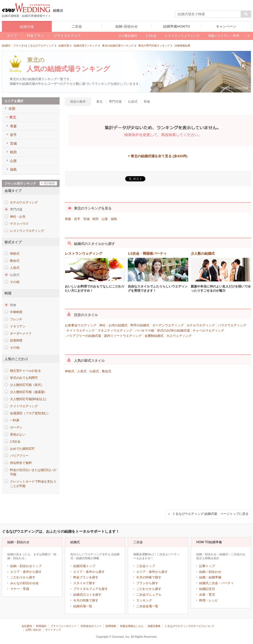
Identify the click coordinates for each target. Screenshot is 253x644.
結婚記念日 (207, 589)
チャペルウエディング (208, 331)
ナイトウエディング (24, 406)
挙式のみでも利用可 (24, 378)
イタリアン (18, 326)
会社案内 (27, 626)
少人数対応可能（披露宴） (28, 392)
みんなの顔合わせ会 (24, 583)
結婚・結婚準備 (210, 577)
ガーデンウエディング (168, 325)
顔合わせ (215, 572)
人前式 (15, 268)
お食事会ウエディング (81, 325)
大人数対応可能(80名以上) (28, 399)
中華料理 (16, 312)
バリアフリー (19, 456)
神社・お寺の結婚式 (113, 325)
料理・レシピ (209, 600)
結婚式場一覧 (83, 606)
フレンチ (16, 319)
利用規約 (41, 626)
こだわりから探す (23, 577)
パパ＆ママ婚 (145, 331)
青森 (68, 219)
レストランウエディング (27, 231)
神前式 (15, 254)
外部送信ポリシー (91, 626)
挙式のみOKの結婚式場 (173, 331)
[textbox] (208, 14)
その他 (15, 282)
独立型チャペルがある (25, 371)
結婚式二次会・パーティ (217, 583)
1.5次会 (15, 442)
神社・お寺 (18, 217)
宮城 (86, 219)
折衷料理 (16, 341)
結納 (202, 572)
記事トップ (207, 566)
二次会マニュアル (149, 595)
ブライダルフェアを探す (91, 589)
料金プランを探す (86, 577)
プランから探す (147, 583)
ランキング (144, 600)
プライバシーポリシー (64, 626)
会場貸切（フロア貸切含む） (30, 413)
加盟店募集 (154, 626)
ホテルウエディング (24, 202)
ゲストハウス (19, 224)
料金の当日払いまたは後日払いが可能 (33, 472)
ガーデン (16, 427)
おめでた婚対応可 (22, 449)
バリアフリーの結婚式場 (84, 336)
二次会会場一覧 (147, 606)
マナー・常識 (20, 589)
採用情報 (111, 626)
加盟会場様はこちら (132, 626)
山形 (105, 219)
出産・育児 (207, 595)
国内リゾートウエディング (123, 336)
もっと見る (248, 36)
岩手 (77, 219)
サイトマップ (53, 630)
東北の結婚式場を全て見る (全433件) (159, 156)
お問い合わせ (33, 630)
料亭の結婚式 (140, 325)
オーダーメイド (21, 333)
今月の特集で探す (86, 600)
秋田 (96, 219)
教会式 (15, 261)
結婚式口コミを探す (87, 595)
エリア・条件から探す (26, 572)
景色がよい (18, 434)
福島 (114, 219)
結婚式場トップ (84, 566)
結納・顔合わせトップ (26, 566)
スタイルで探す (84, 583)
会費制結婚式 (154, 336)
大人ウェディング (179, 336)
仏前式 (94, 371)
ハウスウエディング (232, 325)
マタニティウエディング (115, 331)
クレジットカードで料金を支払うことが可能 (33, 484)
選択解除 (49, 183)
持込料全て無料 (21, 463)
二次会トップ (146, 566)
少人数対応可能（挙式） (27, 385)
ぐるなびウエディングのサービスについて (189, 626)
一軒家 (15, 420)
